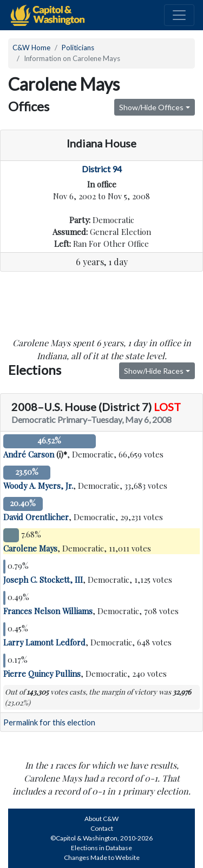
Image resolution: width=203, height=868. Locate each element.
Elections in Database (101, 848)
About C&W (101, 819)
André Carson (29, 454)
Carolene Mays (30, 548)
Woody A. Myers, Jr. (38, 486)
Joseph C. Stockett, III (43, 580)
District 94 (102, 169)
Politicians (78, 48)
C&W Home (31, 48)
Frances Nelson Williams (48, 611)
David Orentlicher (36, 517)
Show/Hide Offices (151, 107)
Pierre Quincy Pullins (42, 674)
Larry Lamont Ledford (44, 642)
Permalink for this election (49, 722)
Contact (102, 828)
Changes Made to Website (102, 857)
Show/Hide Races (154, 371)
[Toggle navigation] (179, 15)
